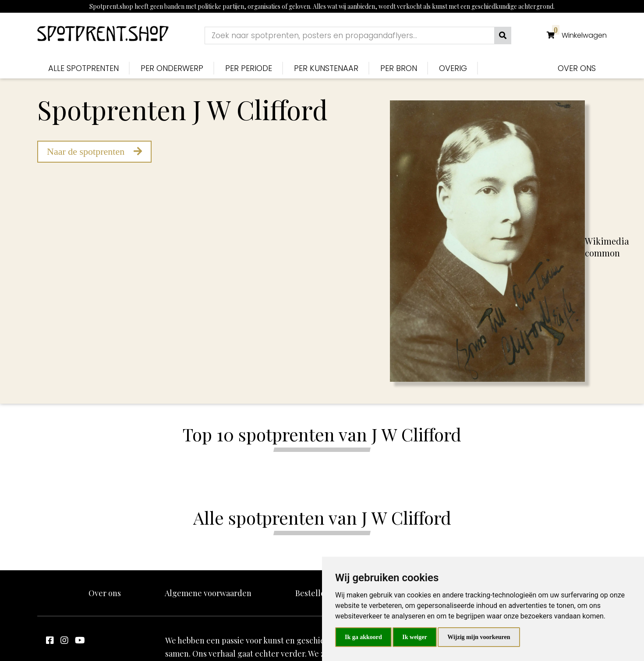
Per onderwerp (172, 68)
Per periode (249, 68)
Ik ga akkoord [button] (363, 637)
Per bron (399, 68)
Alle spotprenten (83, 68)
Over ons (577, 68)
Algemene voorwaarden (208, 593)
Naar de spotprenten (94, 151)
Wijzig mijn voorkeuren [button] (479, 637)
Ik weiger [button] (414, 637)
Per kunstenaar (326, 68)
